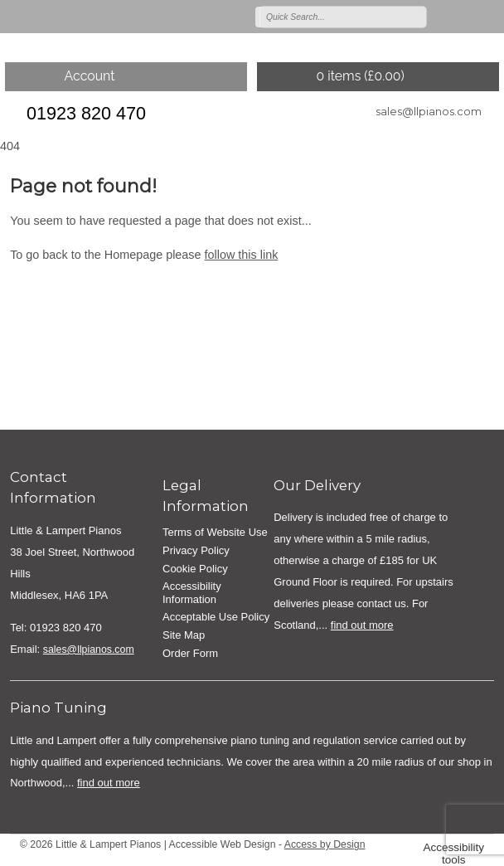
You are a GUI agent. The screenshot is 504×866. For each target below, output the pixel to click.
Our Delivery (317, 485)
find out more (362, 625)
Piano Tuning (58, 708)
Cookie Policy (195, 569)
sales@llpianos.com (429, 111)
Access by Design (325, 844)
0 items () (360, 76)
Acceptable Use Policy (216, 617)
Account (90, 76)
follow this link (242, 255)
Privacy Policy (196, 550)
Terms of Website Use (215, 532)
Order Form (190, 653)
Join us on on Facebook (465, 16)
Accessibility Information (192, 593)
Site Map (184, 635)
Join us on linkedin (489, 16)
